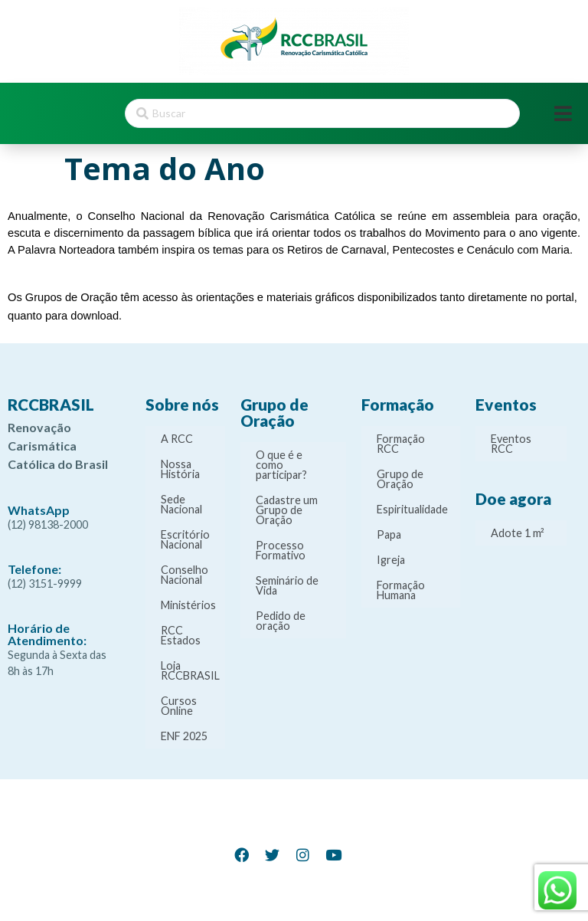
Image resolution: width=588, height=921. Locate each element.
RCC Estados (181, 635)
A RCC (177, 439)
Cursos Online (179, 706)
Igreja (391, 560)
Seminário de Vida (287, 585)
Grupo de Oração (400, 479)
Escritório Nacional (185, 539)
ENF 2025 (184, 736)
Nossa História (180, 469)
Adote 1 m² (518, 533)
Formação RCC (401, 444)
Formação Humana (401, 590)
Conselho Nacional (185, 575)
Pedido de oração (281, 621)
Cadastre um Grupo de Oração (287, 510)
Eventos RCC (511, 444)
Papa (389, 534)
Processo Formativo (281, 550)
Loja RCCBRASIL (190, 670)
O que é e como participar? (281, 465)
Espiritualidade (412, 509)
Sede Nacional (181, 504)
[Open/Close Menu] (563, 114)
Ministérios (188, 605)
